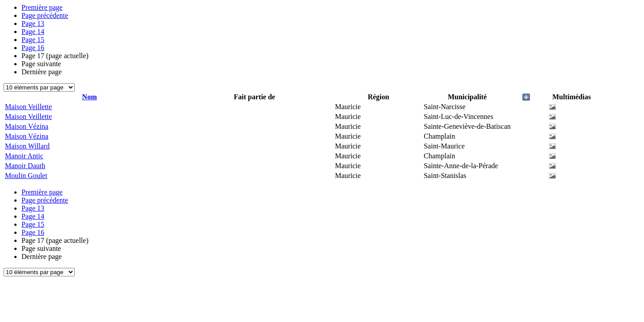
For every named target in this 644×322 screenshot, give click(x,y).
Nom (90, 97)
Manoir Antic (24, 156)
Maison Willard (27, 146)
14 (33, 32)
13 (33, 23)
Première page (42, 7)
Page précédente (45, 15)
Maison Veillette (28, 107)
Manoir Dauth (25, 166)
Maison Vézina (27, 126)
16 (33, 48)
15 (33, 40)
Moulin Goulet (26, 176)
